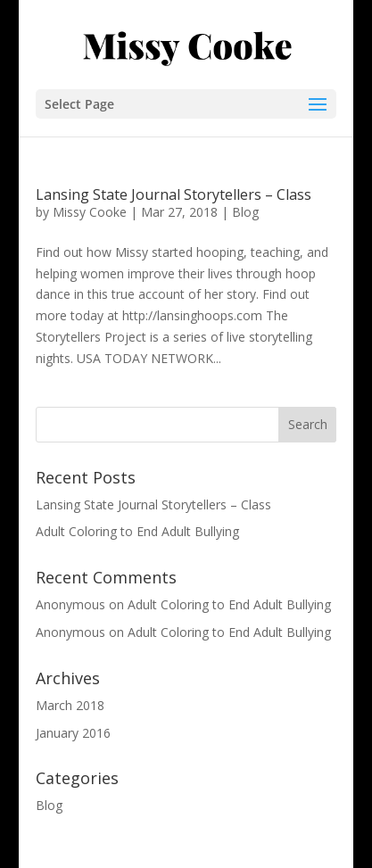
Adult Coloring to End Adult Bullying (137, 531)
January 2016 (73, 733)
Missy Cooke (90, 212)
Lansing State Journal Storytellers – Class (174, 194)
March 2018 (70, 705)
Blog (245, 212)
